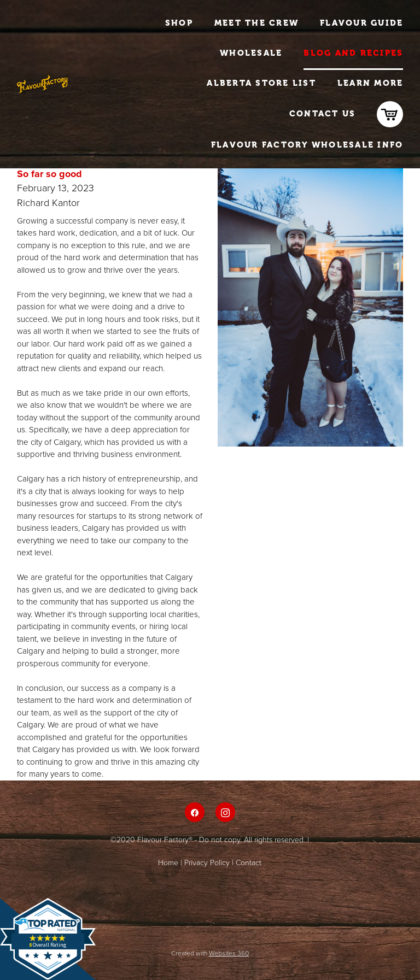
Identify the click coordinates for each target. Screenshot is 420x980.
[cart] (390, 114)
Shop (179, 23)
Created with (210, 953)
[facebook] (195, 812)
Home (168, 862)
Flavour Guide (361, 23)
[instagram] (225, 812)
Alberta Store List (261, 83)
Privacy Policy (207, 862)
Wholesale (251, 53)
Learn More (371, 83)
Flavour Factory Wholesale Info (307, 145)
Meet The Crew (256, 23)
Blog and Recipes (353, 53)
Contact (249, 862)
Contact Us (323, 114)
